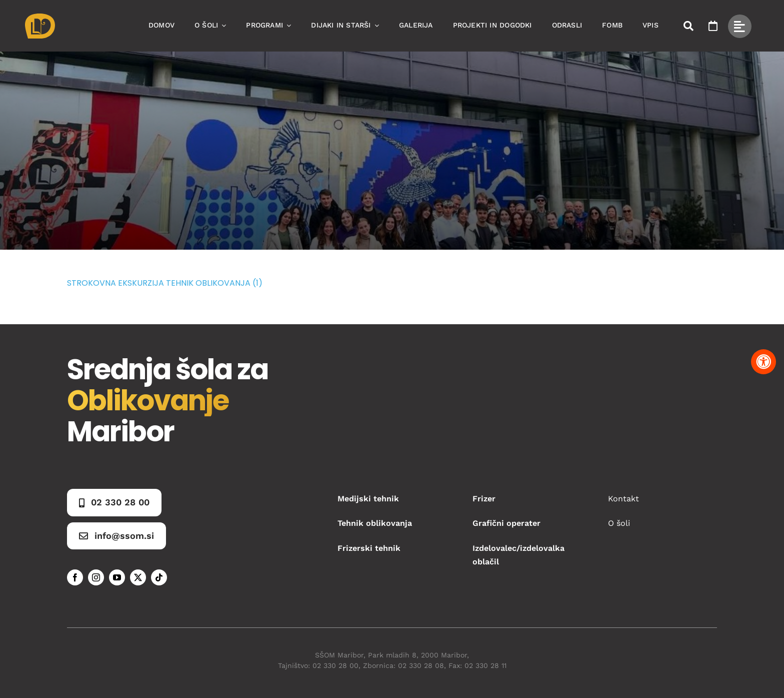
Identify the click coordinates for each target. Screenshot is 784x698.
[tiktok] (159, 577)
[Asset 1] (40, 17)
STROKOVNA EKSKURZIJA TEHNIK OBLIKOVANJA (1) (165, 283)
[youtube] (117, 577)
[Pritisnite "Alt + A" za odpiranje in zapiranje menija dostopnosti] (763, 362)
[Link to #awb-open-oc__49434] (740, 26)
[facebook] (75, 577)
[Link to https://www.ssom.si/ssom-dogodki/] (713, 26)
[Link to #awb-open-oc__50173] (688, 26)
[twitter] (138, 577)
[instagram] (96, 577)
